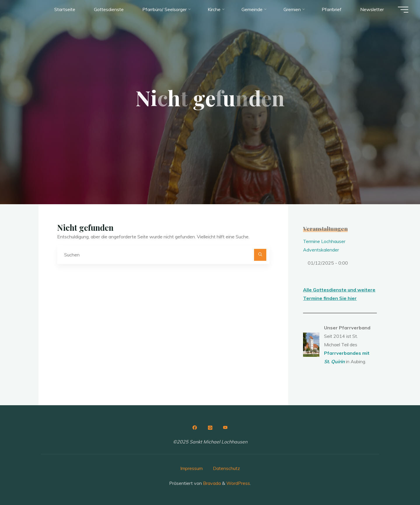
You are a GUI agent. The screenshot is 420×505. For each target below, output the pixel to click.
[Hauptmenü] (403, 10)
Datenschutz (226, 468)
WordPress (238, 483)
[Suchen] (260, 255)
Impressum (191, 468)
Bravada (211, 483)
